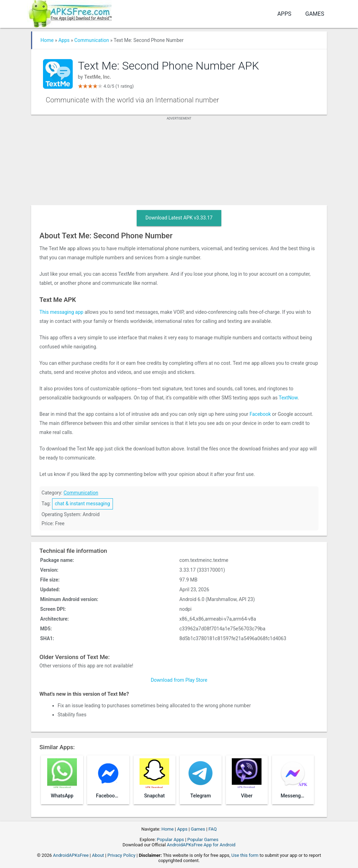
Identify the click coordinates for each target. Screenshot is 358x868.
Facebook (260, 414)
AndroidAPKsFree (71, 855)
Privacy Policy (121, 855)
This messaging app (62, 312)
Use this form (245, 855)
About (98, 855)
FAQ (212, 829)
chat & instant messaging (83, 504)
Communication (92, 40)
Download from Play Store (179, 680)
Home (47, 40)
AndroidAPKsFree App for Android (201, 845)
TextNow (288, 398)
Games (315, 14)
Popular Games (203, 840)
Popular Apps (171, 840)
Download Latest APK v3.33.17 (179, 218)
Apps (284, 14)
